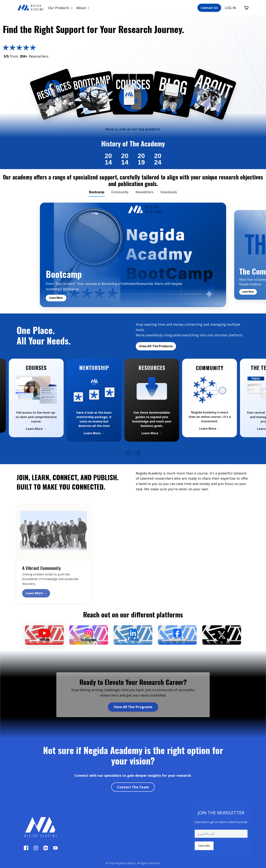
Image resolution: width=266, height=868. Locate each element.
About (83, 8)
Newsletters (145, 192)
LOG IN (230, 8)
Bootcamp (97, 192)
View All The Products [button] (156, 346)
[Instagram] (36, 849)
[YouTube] (55, 849)
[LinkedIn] (46, 849)
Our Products (60, 8)
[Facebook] (27, 849)
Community (120, 192)
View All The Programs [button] (133, 707)
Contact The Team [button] (133, 787)
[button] (128, 453)
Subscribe (204, 846)
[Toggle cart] (246, 8)
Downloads (169, 192)
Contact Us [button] (209, 8)
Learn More (56, 298)
